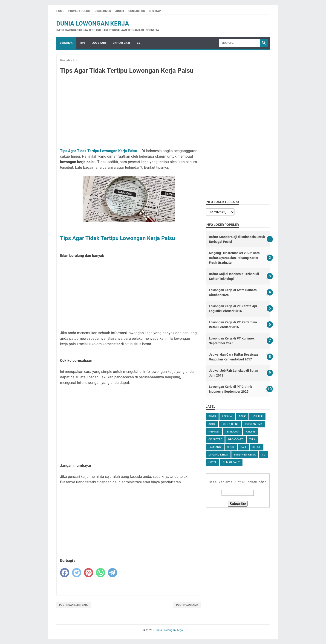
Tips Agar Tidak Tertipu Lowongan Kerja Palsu (99, 151)
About (120, 11)
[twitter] (77, 573)
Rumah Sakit (231, 462)
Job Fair (257, 416)
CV (139, 43)
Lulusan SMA (254, 424)
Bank (242, 416)
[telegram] (113, 573)
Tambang (215, 447)
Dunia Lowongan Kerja (93, 23)
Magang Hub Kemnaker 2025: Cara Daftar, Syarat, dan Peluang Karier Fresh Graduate (234, 258)
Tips (82, 43)
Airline (251, 432)
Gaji (243, 447)
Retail (257, 447)
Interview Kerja (245, 455)
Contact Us (137, 11)
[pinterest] (89, 573)
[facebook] (65, 573)
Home (60, 11)
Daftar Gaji (121, 43)
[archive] (220, 212)
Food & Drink (230, 424)
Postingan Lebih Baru (74, 605)
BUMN (212, 416)
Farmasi (214, 432)
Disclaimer (103, 11)
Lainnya (227, 416)
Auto (212, 424)
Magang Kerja (218, 455)
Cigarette (215, 439)
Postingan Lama (187, 605)
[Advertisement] (129, 112)
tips (252, 439)
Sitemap (155, 11)
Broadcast (236, 439)
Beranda (66, 43)
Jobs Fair (99, 43)
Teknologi (232, 432)
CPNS (231, 447)
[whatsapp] (101, 573)
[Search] (239, 43)
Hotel (212, 462)
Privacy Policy (79, 11)
